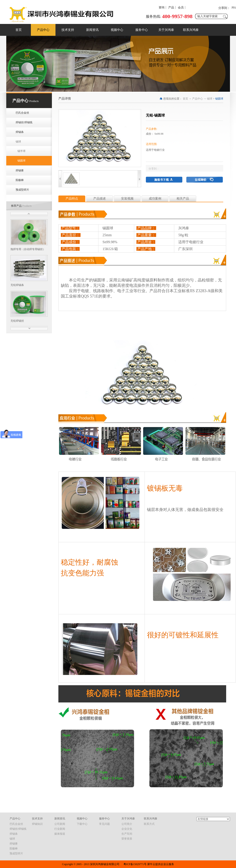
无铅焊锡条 (17, 285)
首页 (19, 30)
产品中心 (198, 99)
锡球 (210, 99)
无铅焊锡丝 (17, 321)
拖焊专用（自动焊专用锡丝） (28, 249)
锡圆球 (219, 99)
